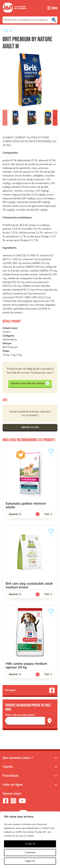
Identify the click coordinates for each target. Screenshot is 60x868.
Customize (30, 852)
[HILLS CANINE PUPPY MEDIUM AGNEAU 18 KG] (30, 641)
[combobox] (30, 20)
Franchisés (11, 777)
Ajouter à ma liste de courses (30, 385)
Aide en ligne (13, 786)
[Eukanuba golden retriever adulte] (30, 481)
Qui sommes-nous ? (18, 759)
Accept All (30, 844)
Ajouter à (21, 517)
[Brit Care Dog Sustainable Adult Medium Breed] (30, 561)
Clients (8, 768)
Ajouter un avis (30, 429)
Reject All (30, 861)
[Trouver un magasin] (50, 722)
